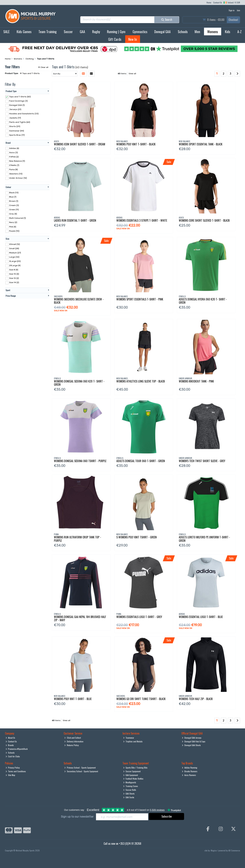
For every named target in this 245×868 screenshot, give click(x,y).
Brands (10, 745)
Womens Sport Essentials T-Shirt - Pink (140, 299)
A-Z (239, 32)
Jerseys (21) (15, 109)
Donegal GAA (162, 32)
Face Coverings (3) (18, 101)
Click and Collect (73, 738)
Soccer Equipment (132, 771)
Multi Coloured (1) (18, 218)
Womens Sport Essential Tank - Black (201, 144)
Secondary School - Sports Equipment (81, 771)
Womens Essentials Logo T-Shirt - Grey (139, 617)
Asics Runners (189, 775)
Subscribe (167, 816)
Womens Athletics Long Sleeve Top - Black (141, 381)
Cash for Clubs (13, 756)
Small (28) (14, 248)
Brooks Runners (190, 771)
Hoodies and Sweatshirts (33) (24, 114)
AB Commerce (234, 850)
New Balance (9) (17, 161)
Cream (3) (14, 205)
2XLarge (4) (15, 265)
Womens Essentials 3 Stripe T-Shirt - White (142, 220)
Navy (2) (13, 222)
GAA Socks (129, 797)
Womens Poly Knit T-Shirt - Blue (73, 699)
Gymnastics (140, 32)
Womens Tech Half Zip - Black (196, 699)
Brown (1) (14, 201)
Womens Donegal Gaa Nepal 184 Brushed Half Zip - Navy (80, 618)
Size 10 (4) (14, 274)
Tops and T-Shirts (30, 73)
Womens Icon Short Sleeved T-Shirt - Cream (80, 144)
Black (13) (14, 193)
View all (132, 74)
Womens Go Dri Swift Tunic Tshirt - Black (141, 699)
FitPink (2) (14, 157)
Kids (228, 32)
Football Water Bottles (133, 779)
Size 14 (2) (14, 282)
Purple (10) (14, 231)
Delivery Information (74, 741)
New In (133, 39)
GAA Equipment (131, 775)
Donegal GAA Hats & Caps (194, 741)
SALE (6, 32)
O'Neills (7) (14, 165)
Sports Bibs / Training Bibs (135, 768)
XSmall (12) (15, 244)
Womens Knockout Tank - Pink (196, 381)
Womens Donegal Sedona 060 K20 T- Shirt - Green (79, 383)
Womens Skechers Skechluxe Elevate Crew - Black (79, 301)
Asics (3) (14, 152)
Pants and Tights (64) (20, 122)
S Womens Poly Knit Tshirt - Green (137, 537)
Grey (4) (13, 214)
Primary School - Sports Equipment (80, 768)
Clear (43, 67)
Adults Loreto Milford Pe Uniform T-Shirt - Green (204, 539)
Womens (213, 32)
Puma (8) (14, 169)
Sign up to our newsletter (77, 817)
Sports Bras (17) (17, 135)
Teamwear (129, 738)
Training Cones (131, 786)
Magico (214, 850)
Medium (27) (15, 253)
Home (209, 2)
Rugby (96, 32)
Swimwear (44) (17, 131)
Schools (183, 32)
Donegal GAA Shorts (191, 745)
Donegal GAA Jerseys (192, 738)
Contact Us (218, 2)
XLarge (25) (15, 261)
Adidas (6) (14, 148)
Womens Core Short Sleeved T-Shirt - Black (204, 220)
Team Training (48, 32)
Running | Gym (116, 32)
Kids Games (24, 32)
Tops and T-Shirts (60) (20, 97)
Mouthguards (130, 782)
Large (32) (14, 257)
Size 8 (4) (14, 270)
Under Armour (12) (18, 178)
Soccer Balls (130, 790)
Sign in (232, 10)
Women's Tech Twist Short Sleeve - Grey (202, 461)
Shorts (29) (15, 126)
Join (238, 10)
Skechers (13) (16, 174)
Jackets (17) (15, 118)
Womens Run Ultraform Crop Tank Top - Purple (77, 539)
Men (197, 32)
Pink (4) (13, 227)
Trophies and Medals (133, 741)
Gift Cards (115, 39)
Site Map (10, 775)
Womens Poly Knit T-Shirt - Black (136, 144)
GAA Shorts (129, 794)
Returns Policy (72, 745)
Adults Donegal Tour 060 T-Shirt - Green (141, 461)
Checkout (233, 20)
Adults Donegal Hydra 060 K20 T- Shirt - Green (203, 301)
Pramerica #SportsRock (17, 749)
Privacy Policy (13, 768)
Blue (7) (13, 197)
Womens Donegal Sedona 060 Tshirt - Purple (80, 461)
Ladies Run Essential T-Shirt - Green (75, 220)
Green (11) (14, 210)
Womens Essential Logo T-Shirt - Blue (201, 617)
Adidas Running (190, 768)
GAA (82, 32)
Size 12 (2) (14, 278)
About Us (10, 738)
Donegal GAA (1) (17, 105)
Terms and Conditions (16, 771)
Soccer (68, 32)
